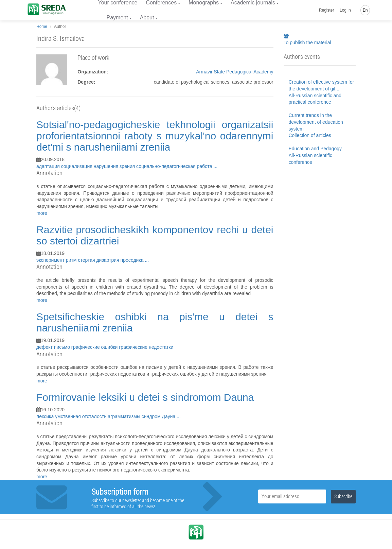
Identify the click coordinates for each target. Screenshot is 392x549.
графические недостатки (146, 347)
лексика (46, 416)
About (147, 18)
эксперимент (51, 260)
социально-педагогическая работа (175, 166)
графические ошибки (95, 347)
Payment (117, 18)
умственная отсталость (81, 416)
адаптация (49, 166)
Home (42, 27)
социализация (77, 166)
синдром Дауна (159, 416)
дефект (45, 347)
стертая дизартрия (99, 260)
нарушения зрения (115, 166)
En (365, 10)
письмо (63, 347)
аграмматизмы (124, 416)
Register (327, 10)
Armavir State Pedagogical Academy (235, 72)
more (42, 213)
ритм (72, 260)
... (215, 166)
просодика (133, 260)
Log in (345, 10)
